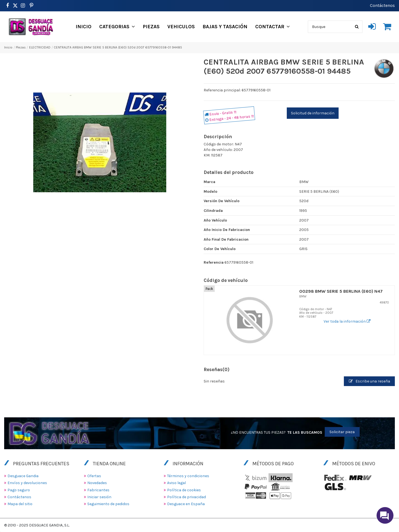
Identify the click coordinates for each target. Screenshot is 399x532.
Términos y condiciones (188, 476)
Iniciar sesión (99, 497)
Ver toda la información (347, 321)
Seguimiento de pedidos (108, 504)
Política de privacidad (186, 497)
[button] (117, 27)
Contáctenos (382, 5)
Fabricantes (98, 490)
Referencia (214, 262)
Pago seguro (19, 490)
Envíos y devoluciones (27, 483)
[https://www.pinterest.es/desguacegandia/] (15, 6)
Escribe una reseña (369, 381)
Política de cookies (184, 490)
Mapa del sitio (20, 504)
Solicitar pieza (342, 432)
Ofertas (94, 476)
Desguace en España (186, 504)
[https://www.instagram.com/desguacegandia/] (23, 6)
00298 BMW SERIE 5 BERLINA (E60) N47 (341, 291)
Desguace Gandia (23, 476)
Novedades (97, 483)
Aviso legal (177, 483)
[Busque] (357, 27)
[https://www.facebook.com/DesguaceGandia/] (7, 6)
